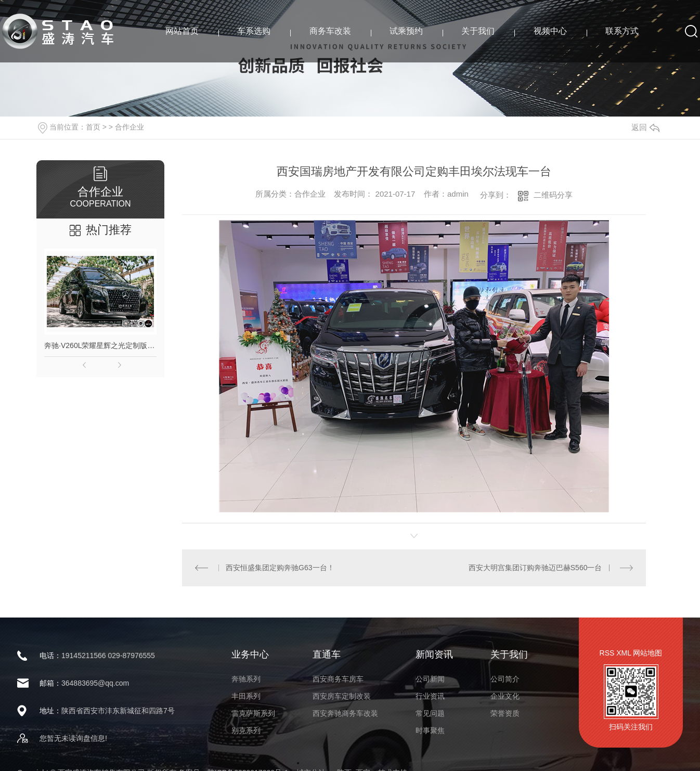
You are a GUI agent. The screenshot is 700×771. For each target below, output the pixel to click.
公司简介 (505, 679)
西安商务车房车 (338, 679)
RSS (607, 653)
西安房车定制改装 (342, 696)
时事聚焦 (430, 730)
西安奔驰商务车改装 (345, 713)
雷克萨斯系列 (253, 713)
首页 (93, 127)
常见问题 (430, 713)
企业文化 (505, 696)
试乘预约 (406, 31)
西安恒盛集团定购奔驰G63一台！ (280, 568)
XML (624, 653)
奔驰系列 (246, 679)
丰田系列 (246, 696)
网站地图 (647, 653)
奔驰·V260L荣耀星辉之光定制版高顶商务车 (100, 345)
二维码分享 (553, 195)
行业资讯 (430, 696)
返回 (645, 127)
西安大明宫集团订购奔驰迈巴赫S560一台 (535, 568)
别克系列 (246, 730)
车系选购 (254, 31)
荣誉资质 (505, 713)
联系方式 (622, 31)
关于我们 (478, 31)
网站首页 (182, 31)
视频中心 (550, 31)
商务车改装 (330, 31)
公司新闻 (430, 679)
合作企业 (129, 127)
